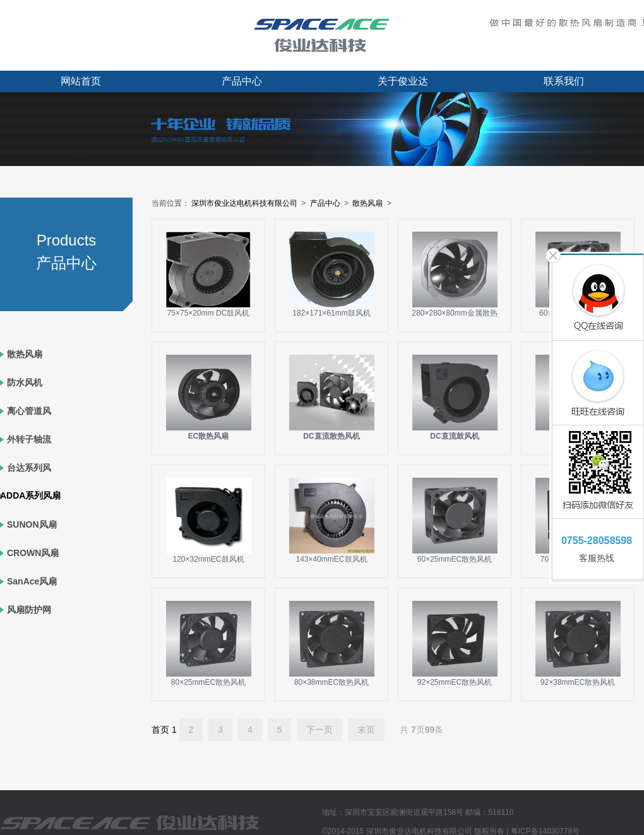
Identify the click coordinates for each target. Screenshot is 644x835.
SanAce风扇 (32, 581)
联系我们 (564, 81)
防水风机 (25, 382)
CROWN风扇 (33, 553)
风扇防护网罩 (29, 624)
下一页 (319, 730)
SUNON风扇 (32, 524)
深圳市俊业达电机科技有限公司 (244, 203)
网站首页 (81, 81)
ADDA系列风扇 (30, 495)
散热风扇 (25, 354)
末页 (366, 730)
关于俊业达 (403, 81)
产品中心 (242, 81)
